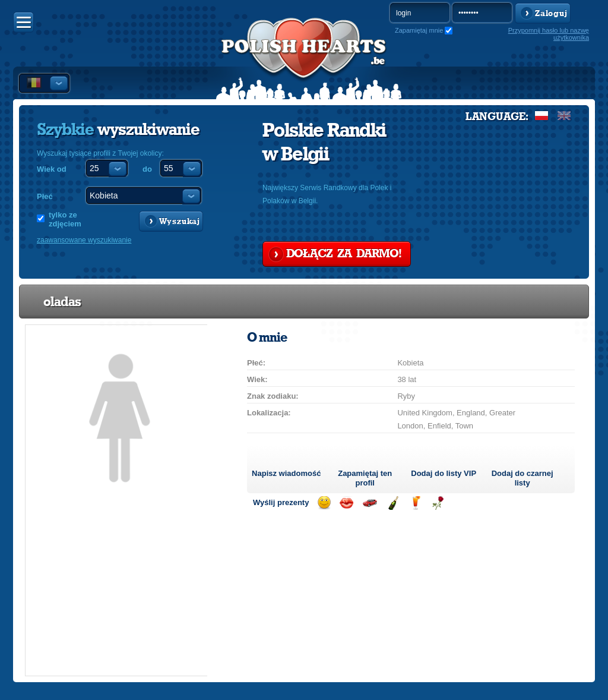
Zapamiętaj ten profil (365, 478)
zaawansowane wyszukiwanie (84, 240)
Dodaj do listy (444, 473)
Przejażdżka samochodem (370, 503)
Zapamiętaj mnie (419, 30)
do (147, 169)
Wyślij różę (438, 503)
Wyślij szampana (393, 503)
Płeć (45, 196)
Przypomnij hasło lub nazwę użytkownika (549, 34)
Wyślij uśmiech (324, 503)
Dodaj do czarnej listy (522, 478)
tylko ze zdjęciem (65, 219)
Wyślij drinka (415, 503)
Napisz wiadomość (286, 473)
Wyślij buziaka (346, 503)
